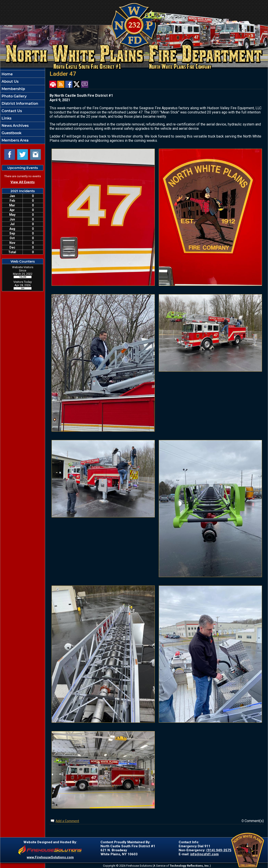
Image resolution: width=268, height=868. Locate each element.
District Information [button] (19, 104)
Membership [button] (13, 89)
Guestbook (11, 133)
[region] (23, 107)
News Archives (15, 126)
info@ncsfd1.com (204, 854)
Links (6, 118)
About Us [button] (10, 81)
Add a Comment (67, 821)
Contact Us (11, 111)
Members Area (15, 140)
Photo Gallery (14, 96)
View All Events (23, 182)
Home (7, 74)
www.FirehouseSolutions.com (50, 857)
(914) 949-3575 (219, 850)
